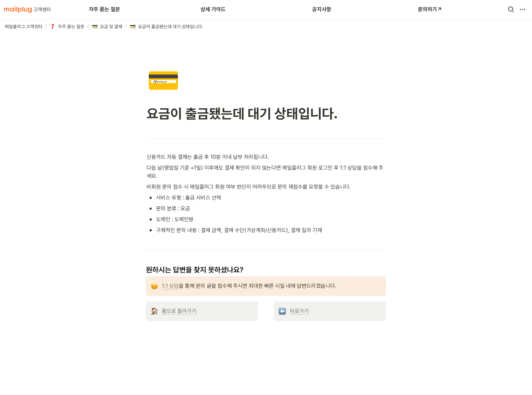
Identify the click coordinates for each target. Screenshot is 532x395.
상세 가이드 (213, 9)
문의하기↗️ (430, 9)
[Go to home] (27, 10)
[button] (511, 10)
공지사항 (322, 9)
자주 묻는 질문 (104, 9)
